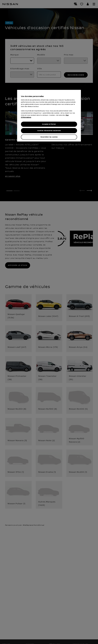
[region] (49, 116)
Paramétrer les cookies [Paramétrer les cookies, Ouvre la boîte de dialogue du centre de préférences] (49, 137)
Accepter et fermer (49, 124)
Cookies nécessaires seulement (49, 131)
